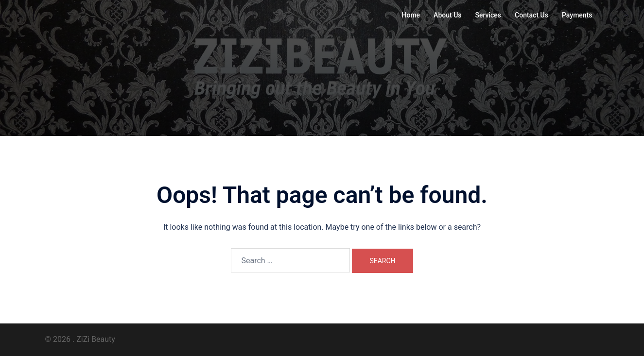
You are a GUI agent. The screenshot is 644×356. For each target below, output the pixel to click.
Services (488, 15)
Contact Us (531, 15)
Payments (577, 15)
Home (411, 15)
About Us (447, 15)
